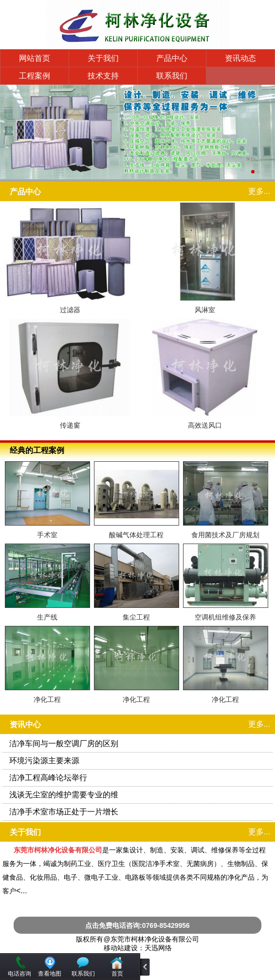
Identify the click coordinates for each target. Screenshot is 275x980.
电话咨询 (19, 974)
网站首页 (35, 58)
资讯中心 (25, 725)
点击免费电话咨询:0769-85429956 (137, 925)
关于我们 (103, 58)
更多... (259, 191)
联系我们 (172, 76)
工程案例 (35, 76)
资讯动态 (240, 58)
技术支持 (103, 76)
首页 (117, 974)
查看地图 (50, 974)
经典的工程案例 (37, 450)
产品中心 (172, 58)
